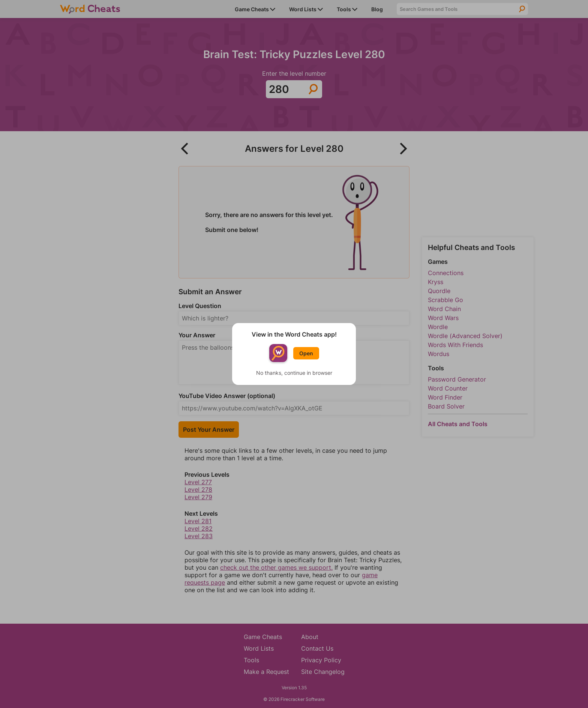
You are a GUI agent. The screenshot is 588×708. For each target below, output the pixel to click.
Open (306, 353)
